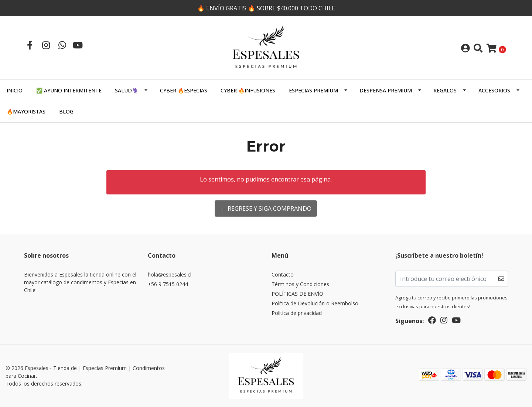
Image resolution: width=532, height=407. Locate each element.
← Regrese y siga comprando (266, 208)
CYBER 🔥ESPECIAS (184, 90)
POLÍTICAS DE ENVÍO (297, 294)
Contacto (283, 274)
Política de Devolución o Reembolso (315, 303)
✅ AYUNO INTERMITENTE (69, 90)
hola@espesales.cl (170, 274)
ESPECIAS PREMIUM (313, 90)
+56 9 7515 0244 (168, 284)
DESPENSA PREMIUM (386, 90)
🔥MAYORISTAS (26, 111)
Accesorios (494, 90)
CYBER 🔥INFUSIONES (248, 90)
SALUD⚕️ (127, 90)
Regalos (445, 90)
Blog (66, 111)
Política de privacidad (297, 313)
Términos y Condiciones (300, 284)
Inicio (15, 90)
